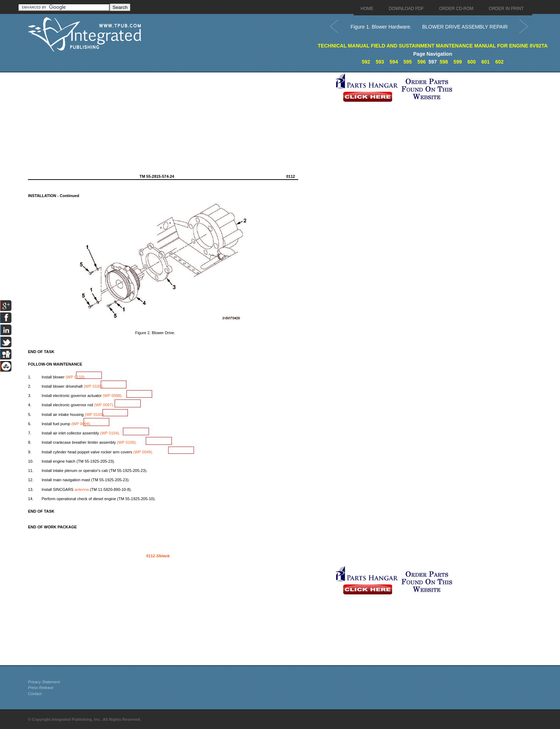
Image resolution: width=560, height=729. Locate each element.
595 (408, 62)
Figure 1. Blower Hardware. (381, 27)
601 (486, 62)
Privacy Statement (44, 682)
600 (472, 62)
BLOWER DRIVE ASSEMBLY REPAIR (465, 27)
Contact (35, 694)
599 (458, 62)
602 (499, 62)
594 (394, 62)
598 (444, 62)
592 (366, 62)
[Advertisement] (180, 122)
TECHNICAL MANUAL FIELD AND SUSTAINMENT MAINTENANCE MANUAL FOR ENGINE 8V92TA (433, 46)
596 (422, 62)
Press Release (41, 688)
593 (380, 62)
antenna (82, 489)
